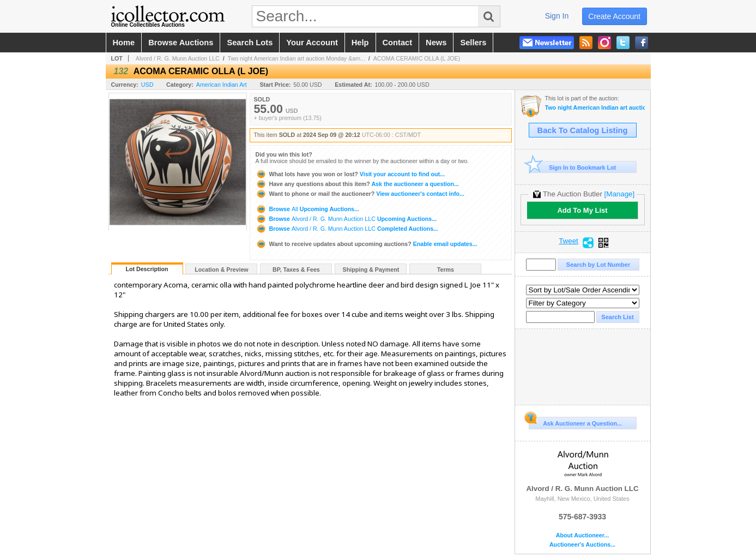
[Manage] (619, 194)
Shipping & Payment (371, 269)
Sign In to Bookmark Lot (573, 167)
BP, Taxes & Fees (296, 269)
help (360, 43)
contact (398, 43)
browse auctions (181, 43)
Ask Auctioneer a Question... (575, 422)
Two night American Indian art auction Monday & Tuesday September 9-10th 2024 (595, 108)
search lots (250, 43)
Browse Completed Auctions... (347, 229)
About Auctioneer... (582, 535)
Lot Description (147, 269)
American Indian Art (222, 85)
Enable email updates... (367, 244)
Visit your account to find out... (350, 174)
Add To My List (582, 210)
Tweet (568, 241)
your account (312, 43)
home (124, 43)
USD (147, 85)
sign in (557, 16)
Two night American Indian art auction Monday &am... (297, 58)
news (436, 43)
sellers (473, 43)
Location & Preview (221, 269)
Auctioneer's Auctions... (582, 545)
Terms (446, 269)
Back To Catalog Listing (583, 130)
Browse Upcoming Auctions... (307, 209)
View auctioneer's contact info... (360, 194)
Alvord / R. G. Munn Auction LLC (178, 58)
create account (614, 16)
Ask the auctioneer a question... (357, 184)
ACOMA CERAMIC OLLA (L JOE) (417, 58)
